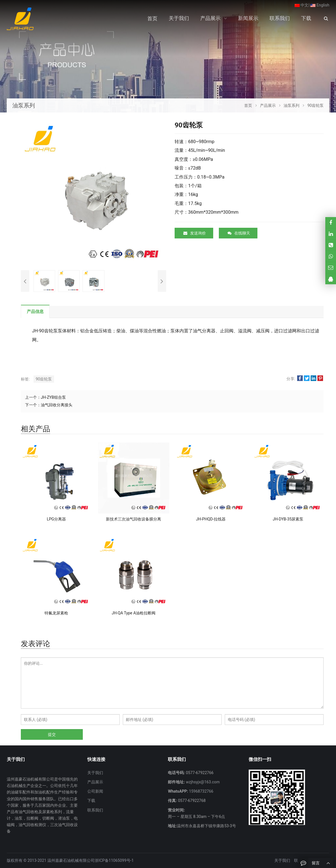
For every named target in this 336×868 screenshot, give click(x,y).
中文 (301, 5)
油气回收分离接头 (57, 405)
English (320, 5)
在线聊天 (239, 233)
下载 (91, 801)
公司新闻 (95, 791)
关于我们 (95, 773)
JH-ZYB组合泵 (53, 397)
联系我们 (95, 810)
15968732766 (201, 791)
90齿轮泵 (44, 379)
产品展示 (95, 782)
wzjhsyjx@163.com (202, 782)
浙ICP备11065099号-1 (114, 860)
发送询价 (195, 233)
